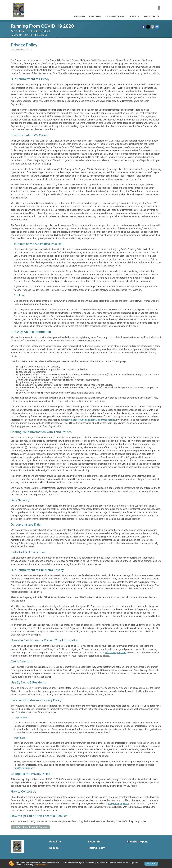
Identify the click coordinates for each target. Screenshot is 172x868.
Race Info (80, 17)
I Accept (151, 864)
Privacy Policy (41, 865)
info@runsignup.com (116, 653)
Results (135, 17)
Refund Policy (151, 17)
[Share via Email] (153, 27)
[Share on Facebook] (144, 27)
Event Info (95, 17)
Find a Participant (116, 17)
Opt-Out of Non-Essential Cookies (30, 827)
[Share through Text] (157, 27)
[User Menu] (159, 8)
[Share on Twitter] (148, 27)
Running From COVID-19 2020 (42, 26)
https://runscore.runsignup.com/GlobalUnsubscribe (89, 420)
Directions (42, 35)
